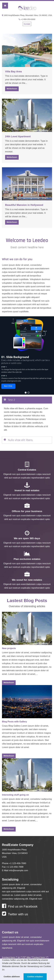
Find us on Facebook (20, 906)
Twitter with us (15, 914)
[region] (27, 356)
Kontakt (27, 24)
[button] (6, 970)
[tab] (27, 400)
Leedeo (27, 8)
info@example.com (19, 870)
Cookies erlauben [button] (35, 977)
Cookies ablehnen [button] (12, 977)
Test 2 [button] (12, 400)
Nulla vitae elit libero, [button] (20, 440)
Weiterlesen (12, 89)
